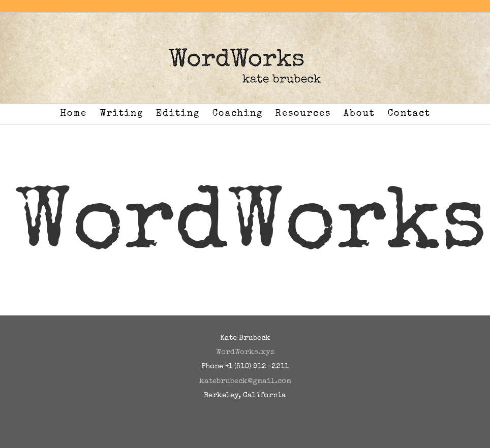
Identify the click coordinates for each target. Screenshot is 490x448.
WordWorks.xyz (245, 352)
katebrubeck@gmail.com (245, 381)
